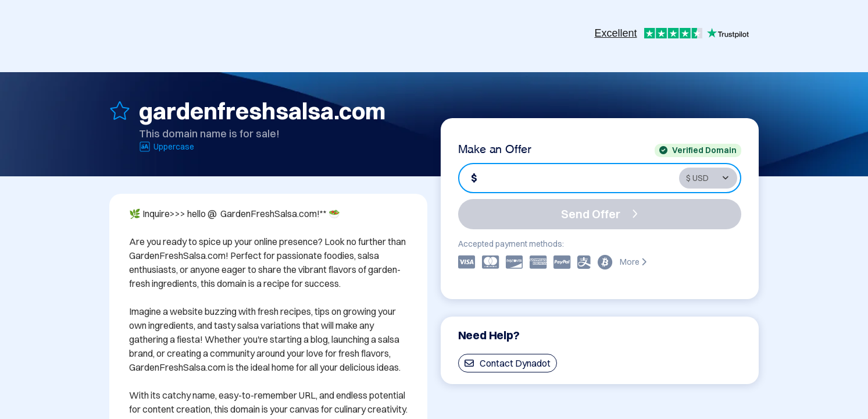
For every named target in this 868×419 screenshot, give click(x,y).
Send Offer (599, 214)
